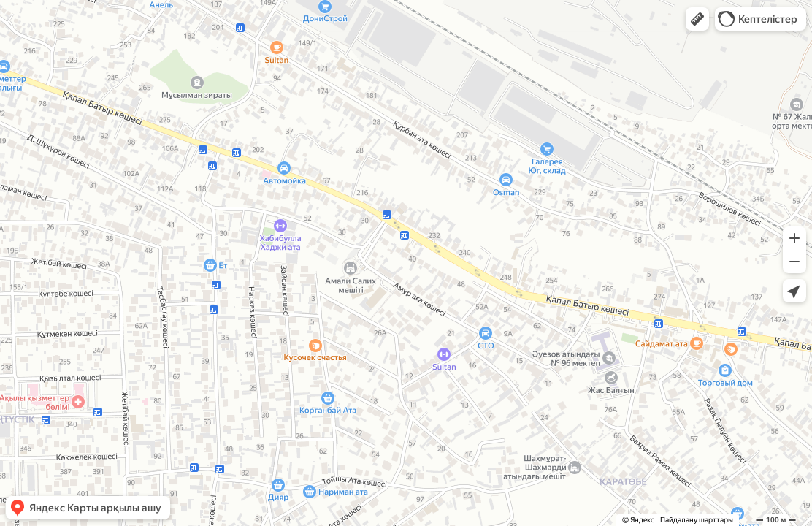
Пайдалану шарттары (697, 520)
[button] (697, 19)
